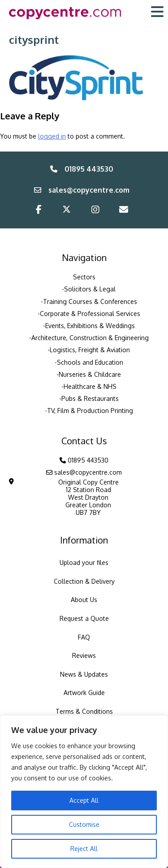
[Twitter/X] (67, 211)
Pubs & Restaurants (90, 398)
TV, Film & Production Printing (90, 411)
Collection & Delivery (84, 581)
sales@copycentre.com (82, 190)
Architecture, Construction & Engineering (90, 338)
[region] (84, 792)
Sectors (84, 277)
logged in (52, 136)
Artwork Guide (84, 693)
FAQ (84, 637)
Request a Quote (84, 618)
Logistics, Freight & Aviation (90, 350)
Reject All (84, 849)
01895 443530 (82, 169)
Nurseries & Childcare (90, 374)
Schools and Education (90, 362)
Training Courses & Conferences (90, 301)
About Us (84, 600)
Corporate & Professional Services (90, 314)
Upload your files (84, 563)
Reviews (84, 655)
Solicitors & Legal (90, 289)
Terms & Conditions (84, 711)
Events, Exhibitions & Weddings (90, 326)
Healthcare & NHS (90, 386)
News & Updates (84, 674)
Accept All (84, 800)
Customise (84, 824)
